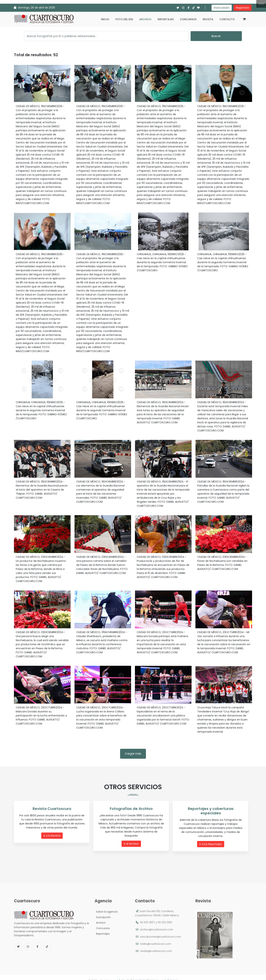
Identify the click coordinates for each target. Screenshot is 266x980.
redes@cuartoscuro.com (157, 938)
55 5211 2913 (166, 916)
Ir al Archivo (132, 839)
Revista (208, 19)
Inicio (105, 19)
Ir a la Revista (53, 835)
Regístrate (243, 8)
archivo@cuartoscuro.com (158, 924)
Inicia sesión (222, 8)
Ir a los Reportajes (212, 839)
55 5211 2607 (148, 916)
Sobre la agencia (106, 906)
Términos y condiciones (162, 974)
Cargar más (133, 754)
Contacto (227, 19)
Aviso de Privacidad (132, 974)
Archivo (145, 19)
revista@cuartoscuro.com (157, 945)
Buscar (216, 36)
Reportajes (166, 19)
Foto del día (124, 19)
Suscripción (103, 911)
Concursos (188, 19)
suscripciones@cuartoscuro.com (162, 931)
